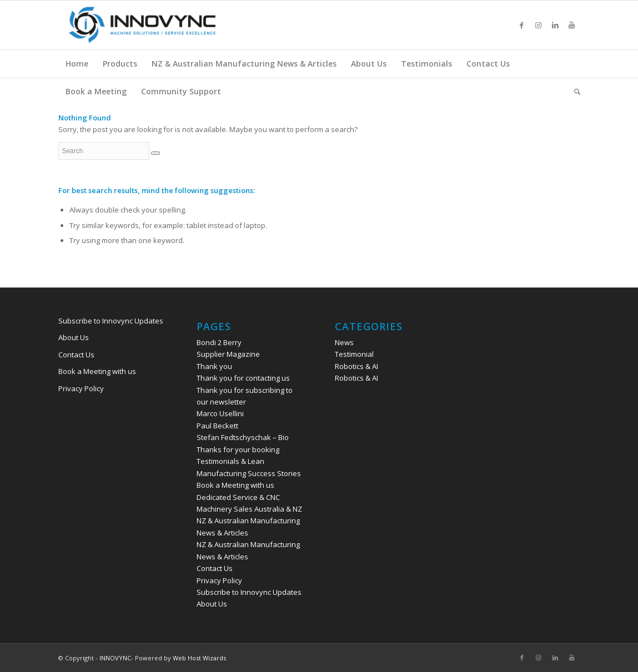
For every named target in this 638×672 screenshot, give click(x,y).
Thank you (214, 366)
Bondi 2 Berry (219, 342)
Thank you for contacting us (243, 378)
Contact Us (76, 355)
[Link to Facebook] (522, 25)
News (344, 342)
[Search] (574, 92)
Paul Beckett (217, 426)
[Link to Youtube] (572, 25)
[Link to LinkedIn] (555, 25)
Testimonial (354, 354)
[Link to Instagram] (539, 25)
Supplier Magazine (228, 354)
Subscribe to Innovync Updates (111, 321)
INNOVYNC (115, 658)
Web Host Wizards (199, 658)
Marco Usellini (220, 413)
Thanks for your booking (238, 449)
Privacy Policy (81, 388)
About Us (74, 337)
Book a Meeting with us (97, 371)
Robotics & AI (356, 366)
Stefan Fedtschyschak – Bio (243, 437)
